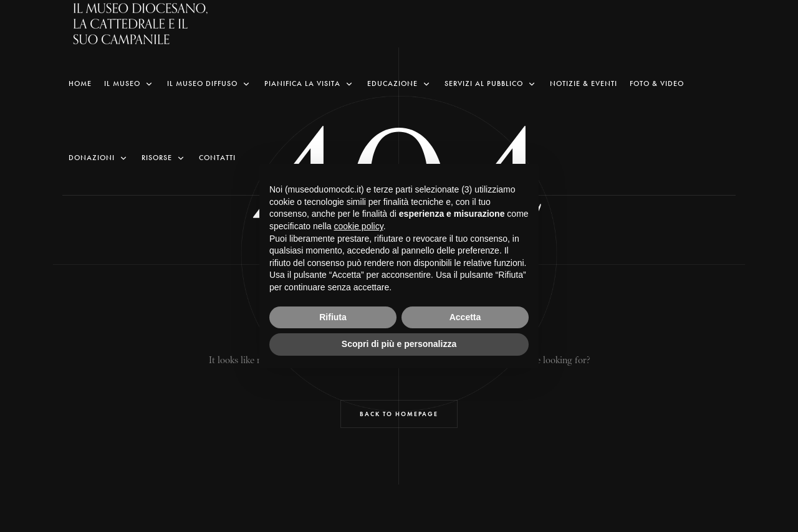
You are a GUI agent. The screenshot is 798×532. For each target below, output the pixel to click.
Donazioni (99, 158)
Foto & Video (657, 83)
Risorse (164, 158)
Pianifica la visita (310, 84)
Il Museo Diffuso (209, 84)
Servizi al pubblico (491, 84)
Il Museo (129, 84)
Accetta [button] (465, 317)
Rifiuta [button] (333, 317)
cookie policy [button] (359, 226)
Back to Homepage (399, 414)
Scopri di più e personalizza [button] (399, 344)
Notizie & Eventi (584, 83)
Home (80, 83)
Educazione (400, 84)
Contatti (217, 158)
